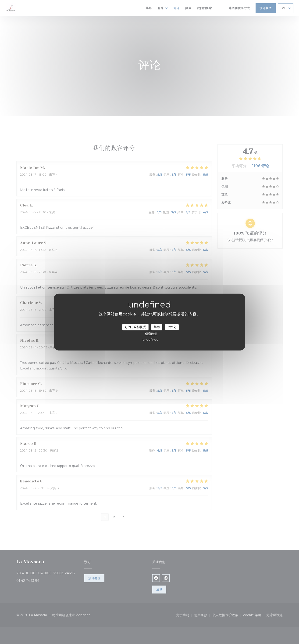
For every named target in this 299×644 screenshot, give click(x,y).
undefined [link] (150, 339)
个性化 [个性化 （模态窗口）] (172, 327)
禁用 (157, 327)
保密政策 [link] (151, 333)
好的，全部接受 (135, 327)
